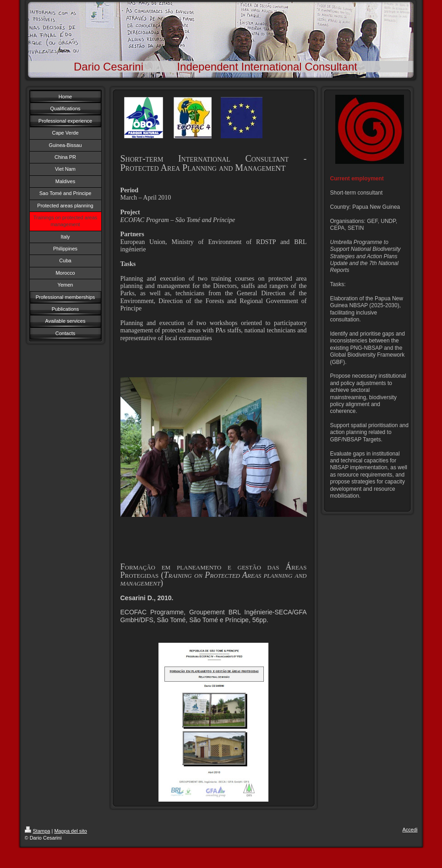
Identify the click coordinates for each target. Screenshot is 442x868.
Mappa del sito (71, 831)
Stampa (38, 831)
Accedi (410, 830)
